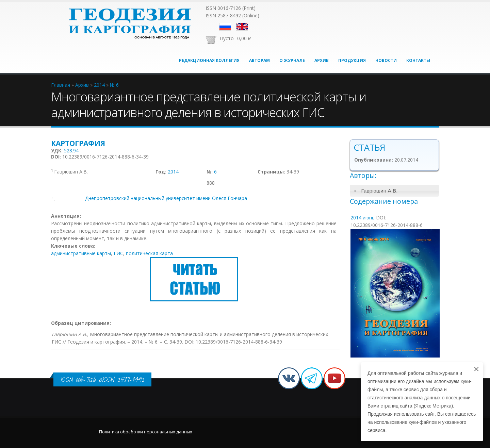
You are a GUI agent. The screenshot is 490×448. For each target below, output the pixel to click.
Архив (322, 60)
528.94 (71, 151)
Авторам (259, 60)
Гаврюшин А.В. (379, 191)
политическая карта (149, 253)
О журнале (292, 60)
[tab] (395, 191)
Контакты (418, 60)
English (242, 27)
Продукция (352, 60)
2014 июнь (363, 218)
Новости (386, 60)
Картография (78, 143)
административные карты (81, 253)
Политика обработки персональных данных (146, 432)
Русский (225, 27)
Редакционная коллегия (209, 60)
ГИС (118, 253)
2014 (173, 172)
